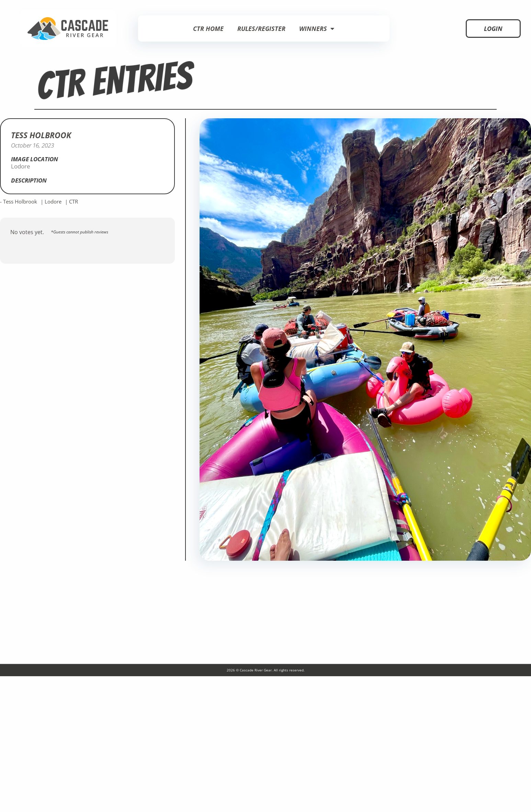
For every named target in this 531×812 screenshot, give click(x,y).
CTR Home (208, 29)
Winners (317, 29)
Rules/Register (261, 29)
